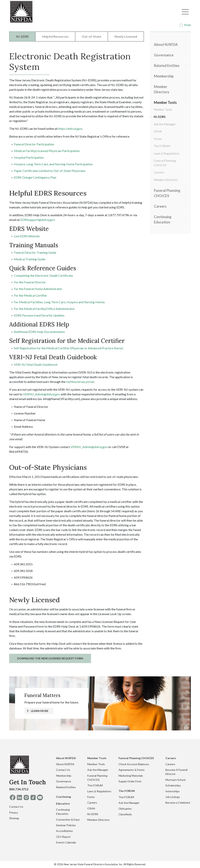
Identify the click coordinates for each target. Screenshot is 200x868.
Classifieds (125, 814)
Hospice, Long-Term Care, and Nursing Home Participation (53, 164)
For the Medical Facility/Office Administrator (44, 309)
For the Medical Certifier (30, 295)
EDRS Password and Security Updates (39, 315)
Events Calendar (66, 842)
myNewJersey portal (80, 382)
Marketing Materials (131, 776)
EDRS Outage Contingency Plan (35, 177)
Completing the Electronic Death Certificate (43, 275)
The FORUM (162, 146)
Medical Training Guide (30, 259)
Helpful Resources (55, 36)
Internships (173, 791)
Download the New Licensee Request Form (50, 658)
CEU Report (63, 837)
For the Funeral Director (30, 282)
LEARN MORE (40, 711)
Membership (164, 76)
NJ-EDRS (22, 36)
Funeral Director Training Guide (35, 252)
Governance (164, 55)
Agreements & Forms (132, 770)
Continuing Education (163, 219)
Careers (159, 172)
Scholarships (173, 785)
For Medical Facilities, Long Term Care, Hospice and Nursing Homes (59, 302)
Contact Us (16, 807)
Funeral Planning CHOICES (165, 163)
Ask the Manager (165, 124)
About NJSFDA (166, 44)
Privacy (14, 812)
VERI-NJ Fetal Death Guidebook (36, 364)
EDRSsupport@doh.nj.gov (38, 220)
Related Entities (167, 66)
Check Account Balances (134, 764)
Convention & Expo (68, 820)
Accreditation (64, 831)
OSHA (158, 131)
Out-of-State (91, 36)
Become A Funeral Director (176, 772)
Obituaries (125, 809)
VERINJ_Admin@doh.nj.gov (42, 394)
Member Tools (165, 102)
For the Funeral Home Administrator (38, 289)
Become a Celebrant (178, 803)
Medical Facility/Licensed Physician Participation (47, 151)
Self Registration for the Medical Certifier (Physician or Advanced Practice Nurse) (68, 348)
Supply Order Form (130, 781)
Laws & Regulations (167, 153)
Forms (158, 139)
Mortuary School (175, 780)
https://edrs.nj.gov (70, 129)
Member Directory (162, 89)
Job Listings (173, 797)
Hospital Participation (29, 157)
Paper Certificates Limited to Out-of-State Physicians (50, 171)
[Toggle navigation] (185, 12)
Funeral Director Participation (34, 144)
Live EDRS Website (27, 236)
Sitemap (14, 818)
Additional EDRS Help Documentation (39, 332)
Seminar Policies (66, 825)
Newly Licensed (126, 36)
